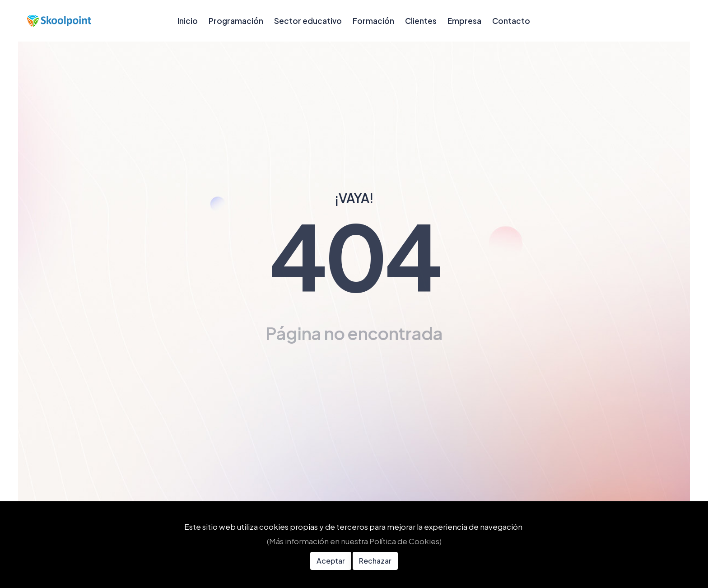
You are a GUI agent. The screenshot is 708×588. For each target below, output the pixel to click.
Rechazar (375, 561)
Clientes (421, 21)
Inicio (188, 21)
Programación (236, 21)
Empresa (464, 21)
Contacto (511, 21)
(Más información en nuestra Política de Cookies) (354, 541)
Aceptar (331, 561)
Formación (373, 21)
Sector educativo (308, 21)
